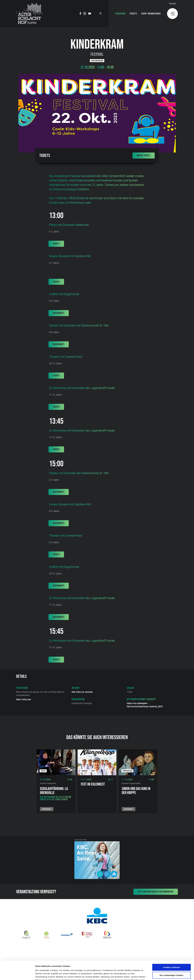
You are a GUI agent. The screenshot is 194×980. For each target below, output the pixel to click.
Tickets (133, 14)
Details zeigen (143, 975)
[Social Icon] (80, 14)
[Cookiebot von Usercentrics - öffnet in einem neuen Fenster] (17, 975)
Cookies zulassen (172, 948)
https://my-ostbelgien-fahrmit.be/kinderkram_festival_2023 (145, 705)
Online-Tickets (144, 155)
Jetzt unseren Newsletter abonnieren (156, 892)
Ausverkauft (59, 313)
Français (173, 3)
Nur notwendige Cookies (172, 956)
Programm (120, 14)
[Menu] (172, 14)
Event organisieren (151, 14)
